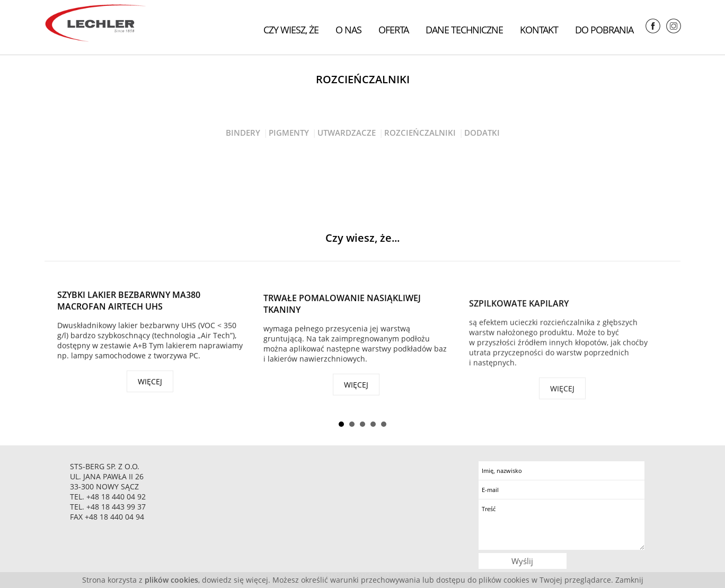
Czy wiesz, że (291, 30)
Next (664, 340)
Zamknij (629, 580)
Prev (61, 340)
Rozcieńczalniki (420, 133)
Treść (562, 525)
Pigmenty (289, 133)
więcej (150, 384)
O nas (348, 30)
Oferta (394, 30)
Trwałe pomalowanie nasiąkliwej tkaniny (342, 309)
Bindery (243, 133)
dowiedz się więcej (235, 580)
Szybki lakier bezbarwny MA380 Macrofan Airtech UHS (129, 303)
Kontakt (539, 30)
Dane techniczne (464, 30)
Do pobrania (604, 30)
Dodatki (482, 133)
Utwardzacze (347, 133)
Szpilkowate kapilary (519, 312)
